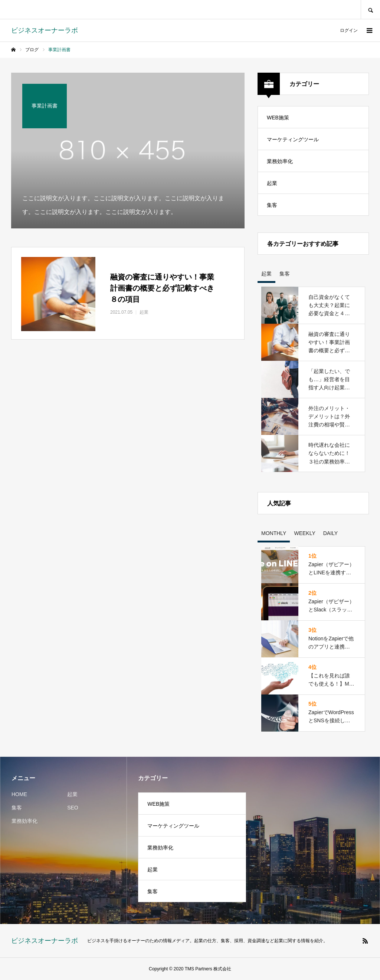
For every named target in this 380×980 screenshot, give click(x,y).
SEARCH (370, 9)
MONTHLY (274, 533)
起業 (272, 183)
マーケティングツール (293, 139)
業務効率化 (280, 161)
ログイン (349, 30)
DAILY (330, 533)
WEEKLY (304, 533)
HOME (19, 794)
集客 (272, 205)
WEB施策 (278, 118)
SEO (73, 808)
